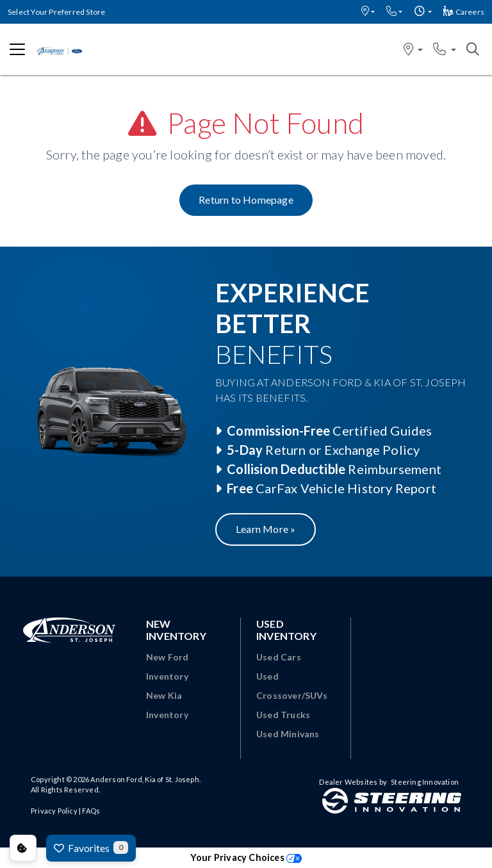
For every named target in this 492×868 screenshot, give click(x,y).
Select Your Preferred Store (56, 12)
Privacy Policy (54, 811)
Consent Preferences (23, 848)
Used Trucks (283, 715)
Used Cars (279, 657)
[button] (368, 12)
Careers (464, 12)
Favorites (91, 848)
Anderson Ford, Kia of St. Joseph (144, 779)
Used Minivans (288, 734)
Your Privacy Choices (246, 857)
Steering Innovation (425, 782)
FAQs (91, 811)
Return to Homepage (246, 200)
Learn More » (266, 529)
